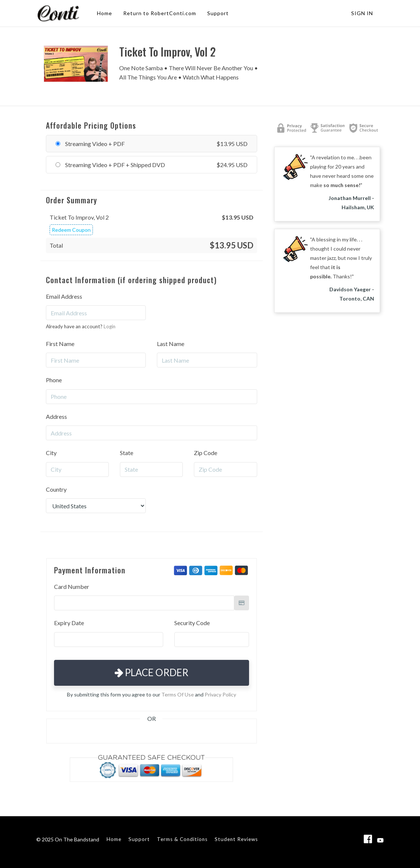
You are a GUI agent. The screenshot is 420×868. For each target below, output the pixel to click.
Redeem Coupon (71, 230)
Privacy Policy (220, 694)
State (127, 453)
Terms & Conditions (182, 839)
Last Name (171, 344)
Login (110, 326)
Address (56, 416)
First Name (60, 344)
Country (56, 489)
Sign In (362, 13)
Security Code (192, 623)
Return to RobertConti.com (160, 13)
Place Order (152, 672)
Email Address (64, 296)
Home (105, 13)
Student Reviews (236, 839)
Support (218, 13)
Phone (54, 380)
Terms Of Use (178, 694)
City (51, 453)
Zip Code (206, 453)
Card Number (72, 586)
